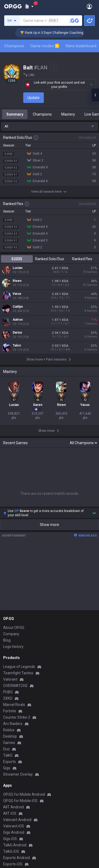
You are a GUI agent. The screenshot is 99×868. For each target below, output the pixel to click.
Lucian (18, 268)
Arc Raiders (13, 724)
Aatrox (18, 320)
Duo (6, 749)
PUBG (8, 692)
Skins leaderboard (81, 46)
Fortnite (10, 711)
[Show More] (29, 6)
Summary (15, 114)
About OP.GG (14, 628)
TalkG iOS (11, 851)
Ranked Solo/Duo (50, 259)
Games (9, 743)
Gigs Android (14, 832)
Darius (17, 333)
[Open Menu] (89, 6)
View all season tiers (50, 192)
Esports (10, 762)
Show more (49, 525)
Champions (14, 46)
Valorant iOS (14, 826)
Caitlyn (18, 307)
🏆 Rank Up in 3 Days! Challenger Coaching (57, 33)
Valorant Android (17, 820)
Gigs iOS (10, 839)
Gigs (7, 768)
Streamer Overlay (18, 774)
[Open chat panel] (95, 95)
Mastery (68, 114)
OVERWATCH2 (15, 686)
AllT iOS (10, 813)
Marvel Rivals (14, 705)
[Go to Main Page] (13, 6)
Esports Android (16, 858)
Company (11, 634)
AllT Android (13, 807)
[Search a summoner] (74, 21)
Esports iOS (13, 864)
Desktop (10, 736)
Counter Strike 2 (17, 717)
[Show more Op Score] (94, 513)
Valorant (10, 679)
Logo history (13, 647)
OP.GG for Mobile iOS (20, 801)
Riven (17, 281)
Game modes (45, 46)
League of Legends (19, 667)
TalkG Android (15, 845)
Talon (17, 345)
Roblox (9, 730)
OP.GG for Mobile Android (24, 794)
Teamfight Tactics (18, 673)
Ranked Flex (82, 259)
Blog (7, 640)
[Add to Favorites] (53, 68)
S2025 (17, 259)
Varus (17, 294)
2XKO (8, 698)
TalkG (8, 755)
